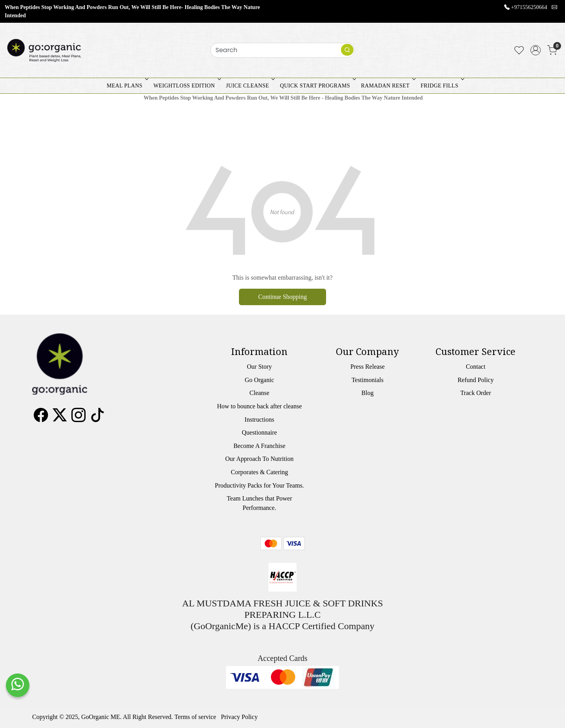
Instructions (259, 420)
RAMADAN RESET (387, 86)
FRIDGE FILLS (442, 86)
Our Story (259, 367)
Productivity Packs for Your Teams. (260, 485)
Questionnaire (259, 432)
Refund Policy (476, 380)
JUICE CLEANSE (250, 86)
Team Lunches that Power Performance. (259, 503)
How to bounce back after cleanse (259, 406)
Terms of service (195, 717)
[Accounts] (536, 50)
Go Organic (260, 380)
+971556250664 (529, 7)
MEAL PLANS (127, 86)
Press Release (368, 367)
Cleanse (260, 393)
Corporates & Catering (259, 472)
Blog (367, 393)
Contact (476, 367)
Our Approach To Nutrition (259, 459)
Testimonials (368, 380)
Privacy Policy (239, 717)
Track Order (476, 393)
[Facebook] (41, 418)
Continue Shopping (282, 297)
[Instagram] (78, 418)
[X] (60, 418)
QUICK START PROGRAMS (317, 86)
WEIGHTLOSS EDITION (186, 86)
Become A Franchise (259, 446)
